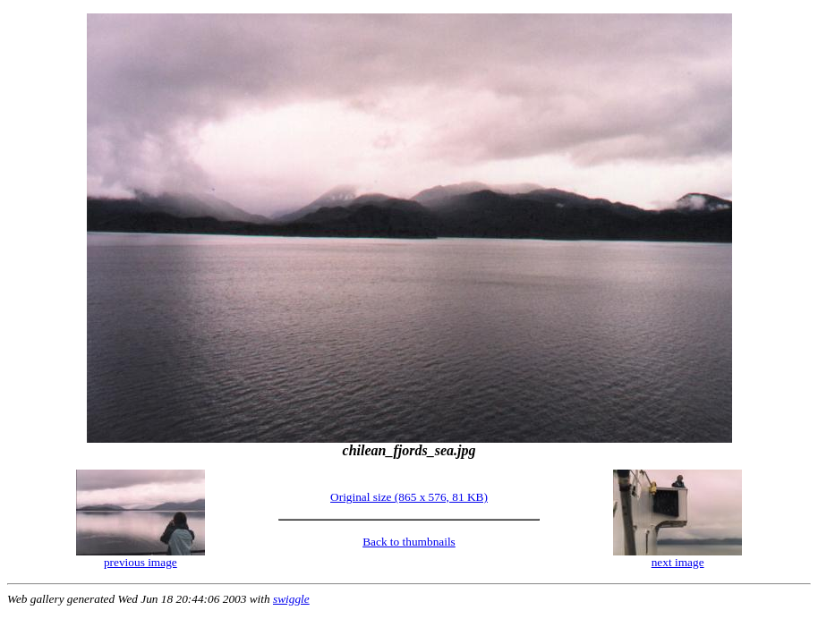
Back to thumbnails (409, 542)
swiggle (291, 599)
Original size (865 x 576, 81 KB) (409, 497)
